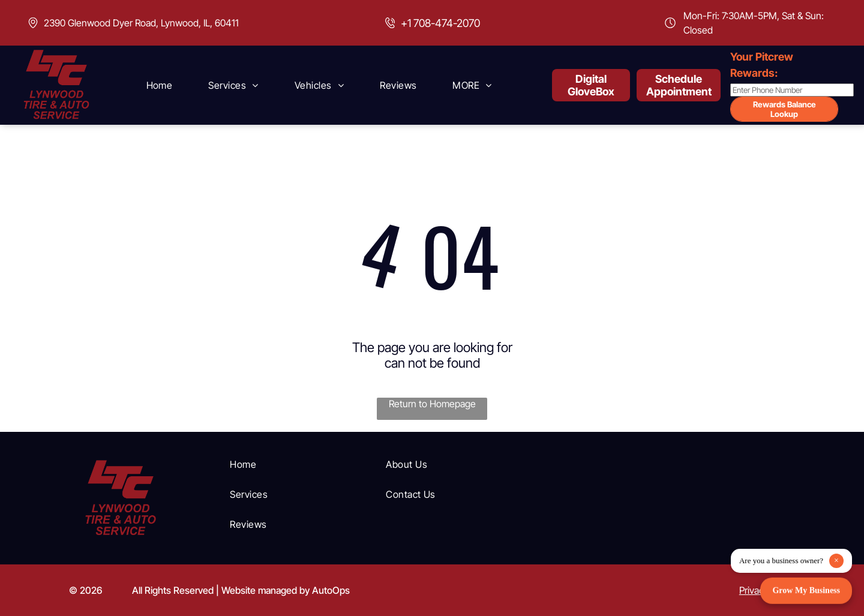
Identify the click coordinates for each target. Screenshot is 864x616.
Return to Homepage (432, 404)
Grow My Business (806, 591)
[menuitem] (160, 85)
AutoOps (331, 590)
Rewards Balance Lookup (784, 109)
